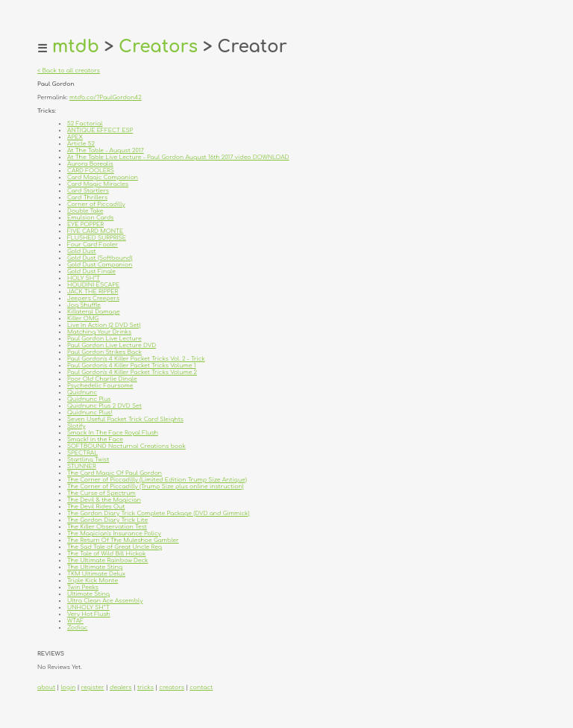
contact (201, 687)
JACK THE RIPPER (93, 292)
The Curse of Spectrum (101, 493)
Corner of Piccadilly (96, 204)
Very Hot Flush (89, 614)
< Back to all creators (69, 71)
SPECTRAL (82, 453)
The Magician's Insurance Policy (114, 533)
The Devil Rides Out (96, 507)
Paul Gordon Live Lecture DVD (112, 345)
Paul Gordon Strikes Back (104, 352)
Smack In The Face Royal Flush (113, 433)
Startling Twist (88, 460)
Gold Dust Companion (100, 265)
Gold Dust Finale (91, 271)
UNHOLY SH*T (88, 607)
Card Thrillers (87, 197)
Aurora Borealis (90, 164)
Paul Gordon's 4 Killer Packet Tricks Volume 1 (132, 365)
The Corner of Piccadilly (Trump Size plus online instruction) (156, 486)
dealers (120, 687)
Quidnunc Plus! (90, 413)
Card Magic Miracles (98, 184)
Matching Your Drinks (99, 332)
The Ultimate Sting (95, 567)
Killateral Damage (94, 312)
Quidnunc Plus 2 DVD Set (104, 406)
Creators (158, 47)
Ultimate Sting (88, 594)
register (93, 687)
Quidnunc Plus (89, 399)
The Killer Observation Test (107, 527)
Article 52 (81, 144)
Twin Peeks (83, 587)
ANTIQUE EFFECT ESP (100, 130)
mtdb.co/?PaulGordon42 (106, 97)
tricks (145, 687)
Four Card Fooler (93, 245)
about (46, 687)
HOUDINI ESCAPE (93, 285)
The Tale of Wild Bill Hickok (106, 554)
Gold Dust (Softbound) (100, 258)
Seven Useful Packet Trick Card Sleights (125, 419)
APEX (75, 137)
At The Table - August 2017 (106, 150)
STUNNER (82, 466)
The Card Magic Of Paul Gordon (115, 473)
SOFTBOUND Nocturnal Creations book (126, 446)
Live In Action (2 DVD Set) (104, 325)
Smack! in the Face (95, 439)
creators (171, 687)
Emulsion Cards (90, 218)
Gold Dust (82, 251)
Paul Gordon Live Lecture (104, 339)
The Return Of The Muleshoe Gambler (123, 540)
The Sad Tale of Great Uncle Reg (115, 547)
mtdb (76, 47)
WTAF (75, 621)
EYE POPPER (85, 224)
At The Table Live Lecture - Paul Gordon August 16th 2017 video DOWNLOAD (178, 157)
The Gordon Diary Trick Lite (107, 520)
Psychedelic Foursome (100, 386)
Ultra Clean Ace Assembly (105, 601)
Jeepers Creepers (93, 298)
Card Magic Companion (103, 177)
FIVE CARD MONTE (95, 231)
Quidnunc (82, 392)
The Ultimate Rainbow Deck (108, 560)
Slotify (76, 426)
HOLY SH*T (84, 278)
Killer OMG (83, 318)
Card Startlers (88, 191)
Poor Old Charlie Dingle (102, 379)
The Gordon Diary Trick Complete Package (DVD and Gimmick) (158, 513)
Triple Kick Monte (93, 581)
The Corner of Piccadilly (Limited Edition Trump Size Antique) (157, 480)
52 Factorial (85, 124)
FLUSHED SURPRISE (97, 238)
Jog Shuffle (84, 305)
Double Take (85, 211)
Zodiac (77, 628)
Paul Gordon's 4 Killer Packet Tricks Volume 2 (132, 372)
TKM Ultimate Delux (96, 574)
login (69, 687)
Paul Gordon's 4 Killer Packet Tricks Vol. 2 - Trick (136, 359)
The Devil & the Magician (104, 500)
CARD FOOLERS (91, 171)
